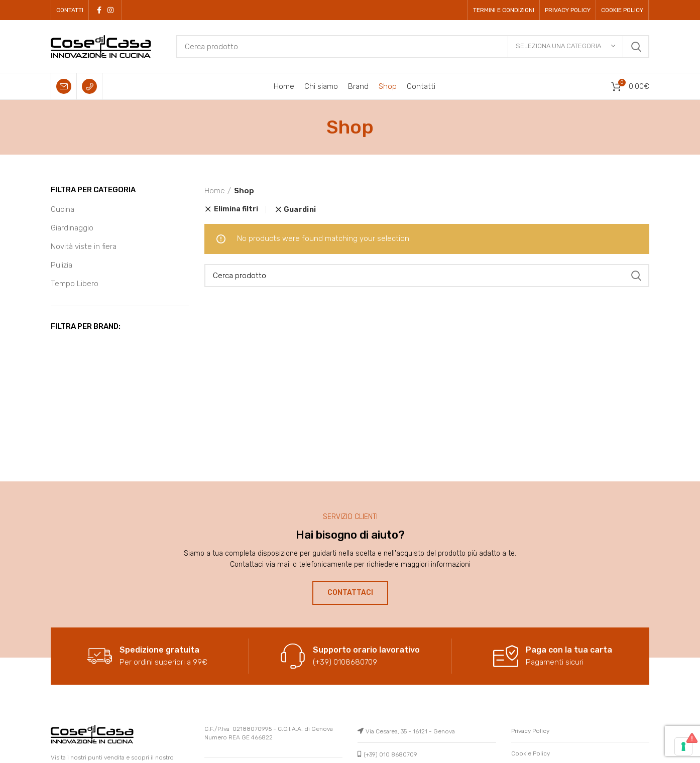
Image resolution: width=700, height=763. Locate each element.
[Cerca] (413, 47)
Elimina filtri (236, 209)
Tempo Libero (75, 284)
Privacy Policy (530, 731)
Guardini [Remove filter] (300, 210)
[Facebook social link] (99, 10)
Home (215, 191)
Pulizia (62, 265)
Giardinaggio (72, 228)
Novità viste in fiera (84, 246)
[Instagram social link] (110, 10)
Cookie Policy (531, 753)
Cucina (63, 209)
